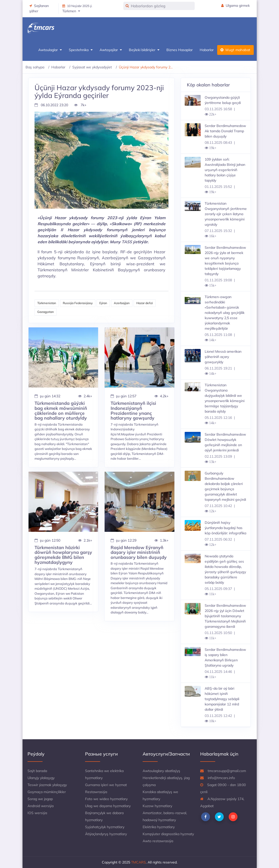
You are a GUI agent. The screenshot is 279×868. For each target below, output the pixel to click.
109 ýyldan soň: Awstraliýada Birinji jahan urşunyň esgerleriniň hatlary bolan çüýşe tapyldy (225, 170)
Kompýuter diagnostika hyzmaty (168, 834)
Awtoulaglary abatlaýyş (161, 771)
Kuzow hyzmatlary (157, 806)
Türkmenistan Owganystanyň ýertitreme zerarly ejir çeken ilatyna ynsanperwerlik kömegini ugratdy (226, 214)
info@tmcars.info (218, 778)
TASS (127, 242)
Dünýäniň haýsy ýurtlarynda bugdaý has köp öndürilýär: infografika (225, 528)
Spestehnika (81, 50)
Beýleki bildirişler (144, 50)
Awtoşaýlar (111, 50)
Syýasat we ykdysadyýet (92, 67)
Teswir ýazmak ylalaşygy (47, 785)
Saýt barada (37, 771)
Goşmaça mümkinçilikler (47, 792)
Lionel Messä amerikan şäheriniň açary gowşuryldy (223, 357)
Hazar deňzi (145, 303)
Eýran (103, 303)
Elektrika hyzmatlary (159, 827)
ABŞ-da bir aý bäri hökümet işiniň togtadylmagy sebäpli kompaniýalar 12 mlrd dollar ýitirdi (222, 699)
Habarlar (207, 50)
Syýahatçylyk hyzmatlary (105, 827)
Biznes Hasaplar (180, 50)
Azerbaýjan (122, 303)
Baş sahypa (35, 67)
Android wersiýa (41, 806)
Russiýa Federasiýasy (78, 303)
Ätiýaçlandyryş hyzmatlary (106, 834)
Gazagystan (46, 312)
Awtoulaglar (50, 50)
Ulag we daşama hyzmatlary (108, 806)
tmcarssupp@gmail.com (223, 771)
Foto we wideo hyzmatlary (106, 799)
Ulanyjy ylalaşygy (41, 778)
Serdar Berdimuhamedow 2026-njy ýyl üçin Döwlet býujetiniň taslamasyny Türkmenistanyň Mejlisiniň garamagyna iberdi (225, 616)
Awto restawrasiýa (158, 841)
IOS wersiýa (37, 813)
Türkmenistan (47, 303)
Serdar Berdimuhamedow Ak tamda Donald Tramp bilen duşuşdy (225, 131)
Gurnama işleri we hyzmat (106, 785)
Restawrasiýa (96, 792)
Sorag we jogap (40, 799)
